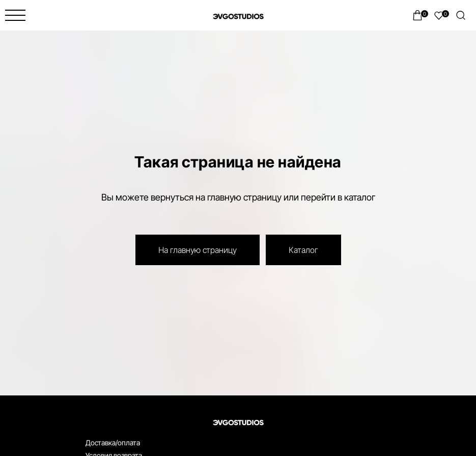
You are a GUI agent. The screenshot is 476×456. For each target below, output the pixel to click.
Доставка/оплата (113, 443)
